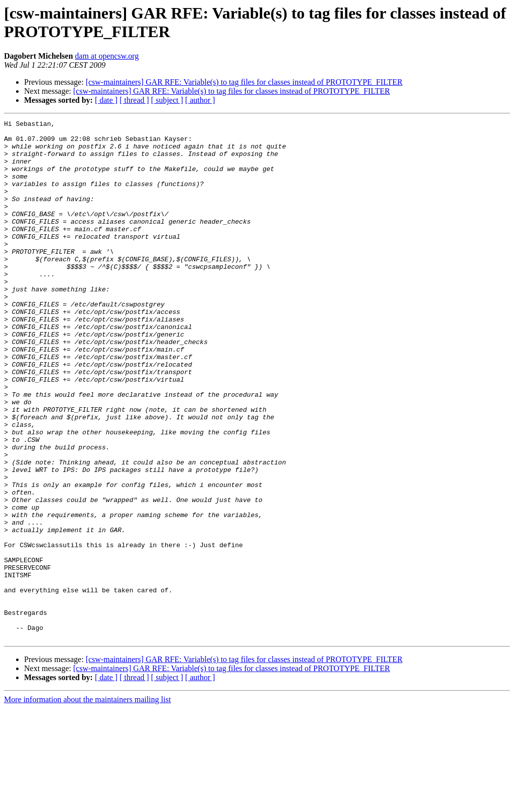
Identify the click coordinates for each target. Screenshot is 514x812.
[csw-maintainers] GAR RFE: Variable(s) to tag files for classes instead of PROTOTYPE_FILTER (244, 82)
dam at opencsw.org (107, 56)
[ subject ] (167, 100)
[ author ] (200, 100)
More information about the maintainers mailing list (87, 803)
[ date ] (106, 100)
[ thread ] (134, 100)
